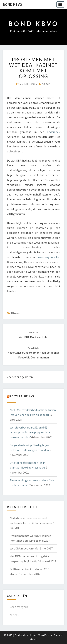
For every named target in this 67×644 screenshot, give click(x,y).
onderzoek (54, 132)
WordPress (45, 635)
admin (46, 84)
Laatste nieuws (22, 396)
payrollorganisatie (48, 257)
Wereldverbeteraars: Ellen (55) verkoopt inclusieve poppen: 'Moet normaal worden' (31, 432)
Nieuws (15, 313)
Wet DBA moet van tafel (25, 548)
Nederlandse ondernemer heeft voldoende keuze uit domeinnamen (33, 353)
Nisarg (34, 639)
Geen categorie (19, 607)
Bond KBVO (12, 4)
